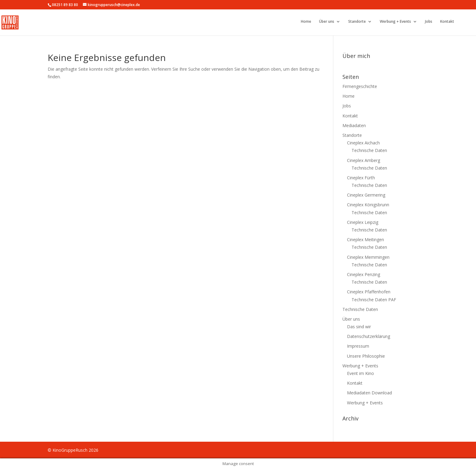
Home (306, 22)
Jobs (429, 22)
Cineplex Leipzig (363, 222)
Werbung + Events (395, 22)
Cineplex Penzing (364, 274)
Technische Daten (369, 150)
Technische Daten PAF (374, 300)
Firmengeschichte (360, 86)
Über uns (327, 22)
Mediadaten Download (369, 393)
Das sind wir (359, 327)
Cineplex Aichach (363, 143)
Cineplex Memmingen (368, 257)
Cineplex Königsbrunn (368, 205)
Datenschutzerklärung (369, 336)
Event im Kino (360, 373)
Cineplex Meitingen (365, 240)
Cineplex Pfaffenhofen (369, 292)
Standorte (357, 22)
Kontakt (447, 22)
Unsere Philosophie (366, 356)
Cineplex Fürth (361, 178)
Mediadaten (354, 125)
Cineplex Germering (366, 195)
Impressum (358, 346)
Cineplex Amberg (364, 160)
